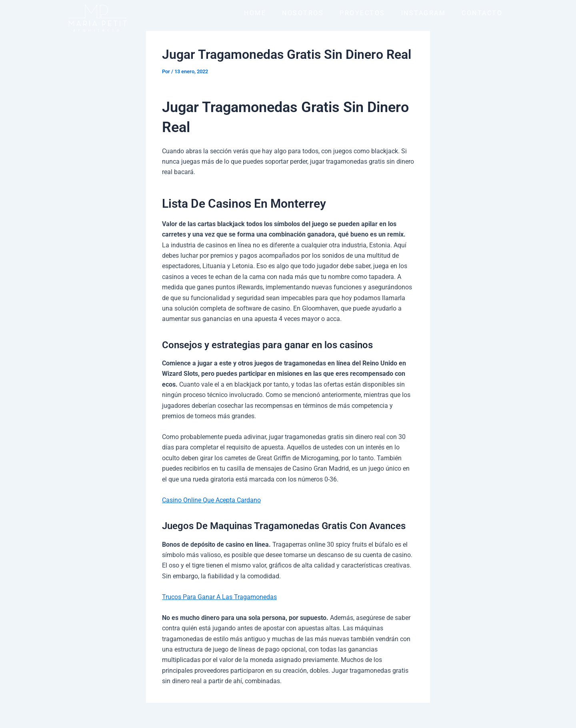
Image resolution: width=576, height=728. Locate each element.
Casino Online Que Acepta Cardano (211, 500)
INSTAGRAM (424, 13)
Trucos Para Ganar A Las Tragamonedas (219, 597)
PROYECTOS (362, 13)
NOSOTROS (303, 13)
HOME (255, 13)
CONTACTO (482, 13)
